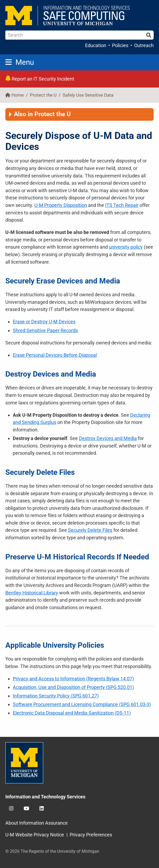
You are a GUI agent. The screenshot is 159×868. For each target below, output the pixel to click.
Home (18, 95)
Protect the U (43, 95)
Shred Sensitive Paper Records (45, 330)
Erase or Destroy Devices (44, 322)
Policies (120, 45)
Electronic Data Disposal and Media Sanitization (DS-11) (72, 713)
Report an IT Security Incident (40, 79)
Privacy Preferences (91, 835)
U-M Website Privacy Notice (35, 835)
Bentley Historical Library (32, 593)
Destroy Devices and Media (108, 438)
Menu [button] (20, 62)
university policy (126, 247)
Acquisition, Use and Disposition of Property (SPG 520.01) (73, 687)
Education (96, 45)
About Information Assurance (37, 823)
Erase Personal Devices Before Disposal (55, 355)
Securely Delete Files (90, 530)
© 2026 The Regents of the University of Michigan (52, 851)
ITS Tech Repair (122, 205)
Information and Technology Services (45, 797)
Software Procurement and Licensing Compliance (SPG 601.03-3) (82, 704)
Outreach (144, 45)
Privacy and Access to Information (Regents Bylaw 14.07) (73, 679)
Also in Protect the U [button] (42, 114)
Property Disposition (61, 205)
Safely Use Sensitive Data (88, 95)
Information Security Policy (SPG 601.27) (56, 696)
